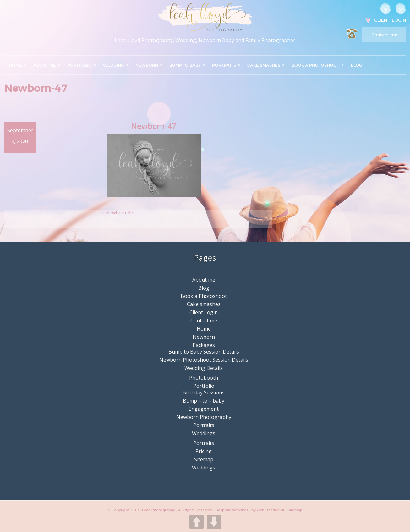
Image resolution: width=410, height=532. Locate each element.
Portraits (224, 65)
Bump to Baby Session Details (204, 352)
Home (15, 65)
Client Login (390, 20)
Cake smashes (264, 65)
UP (197, 522)
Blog (356, 65)
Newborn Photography (204, 417)
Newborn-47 (120, 212)
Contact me (384, 35)
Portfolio (79, 65)
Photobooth (204, 378)
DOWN (214, 522)
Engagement (204, 409)
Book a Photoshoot (315, 65)
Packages (204, 345)
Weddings (204, 433)
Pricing (204, 451)
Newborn (147, 65)
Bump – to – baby (204, 401)
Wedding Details (204, 368)
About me (45, 65)
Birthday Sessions (204, 392)
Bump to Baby (185, 65)
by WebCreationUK (268, 510)
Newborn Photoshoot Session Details (204, 360)
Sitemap (204, 459)
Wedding (114, 65)
